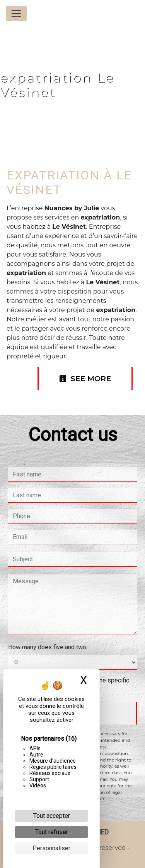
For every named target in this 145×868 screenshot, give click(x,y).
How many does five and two (47, 647)
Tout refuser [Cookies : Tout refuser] (52, 832)
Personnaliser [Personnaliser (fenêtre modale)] (51, 848)
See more (85, 378)
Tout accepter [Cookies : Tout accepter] (52, 816)
